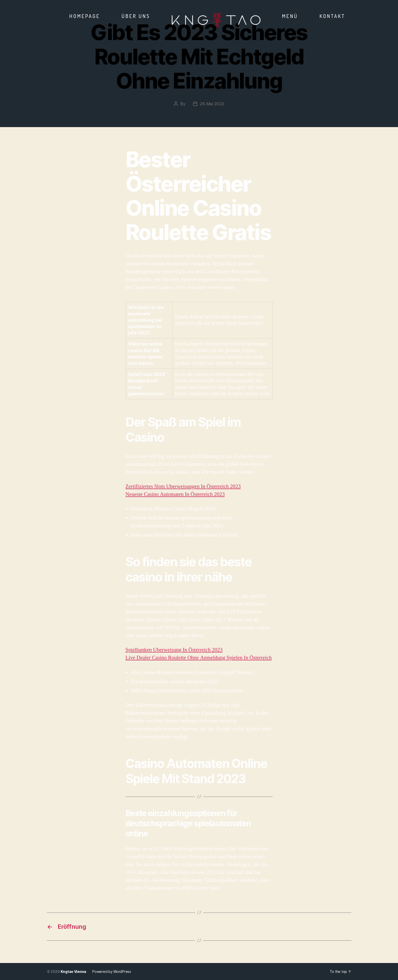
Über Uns (136, 16)
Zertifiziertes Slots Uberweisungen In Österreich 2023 (183, 486)
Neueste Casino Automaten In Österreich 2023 (175, 494)
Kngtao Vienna (74, 972)
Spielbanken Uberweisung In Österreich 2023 (174, 650)
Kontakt (332, 16)
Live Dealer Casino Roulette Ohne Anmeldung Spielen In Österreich (199, 658)
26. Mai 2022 (212, 104)
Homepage (85, 16)
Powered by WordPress (112, 972)
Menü (290, 16)
